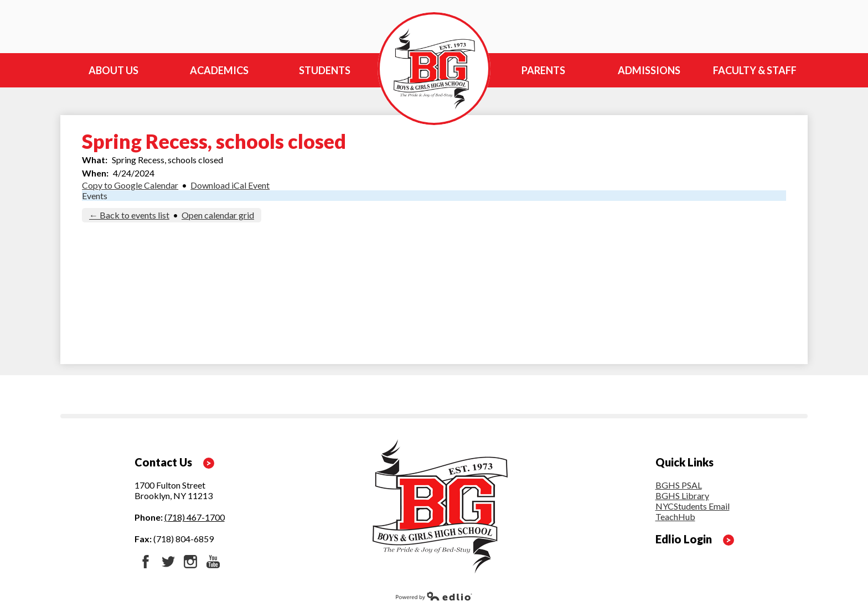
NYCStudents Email (693, 506)
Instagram (190, 562)
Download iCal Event (230, 185)
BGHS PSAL (679, 485)
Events (95, 196)
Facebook (146, 562)
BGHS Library (682, 496)
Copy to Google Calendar (130, 185)
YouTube (213, 562)
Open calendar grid (218, 215)
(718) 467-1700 (195, 517)
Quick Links (684, 462)
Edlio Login (684, 539)
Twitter (168, 562)
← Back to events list (129, 215)
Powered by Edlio (434, 596)
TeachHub (675, 517)
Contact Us (163, 462)
